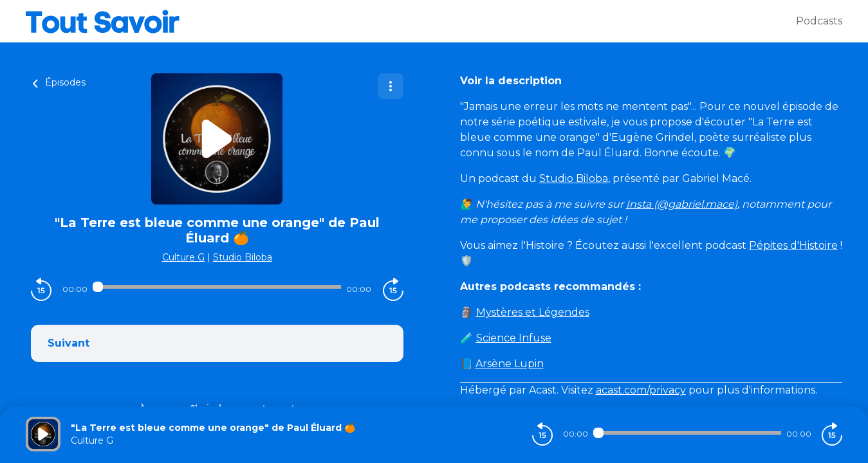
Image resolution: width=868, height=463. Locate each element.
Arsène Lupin (510, 364)
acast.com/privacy (641, 390)
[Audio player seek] (217, 287)
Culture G (183, 257)
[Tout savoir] (411, 21)
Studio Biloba (243, 257)
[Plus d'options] (391, 86)
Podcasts (819, 21)
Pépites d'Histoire (793, 245)
